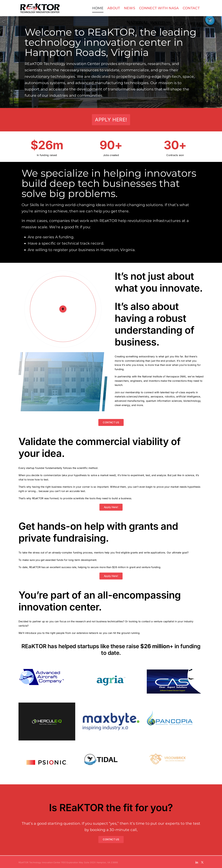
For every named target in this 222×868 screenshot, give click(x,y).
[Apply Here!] (111, 120)
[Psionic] (47, 745)
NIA (183, 376)
